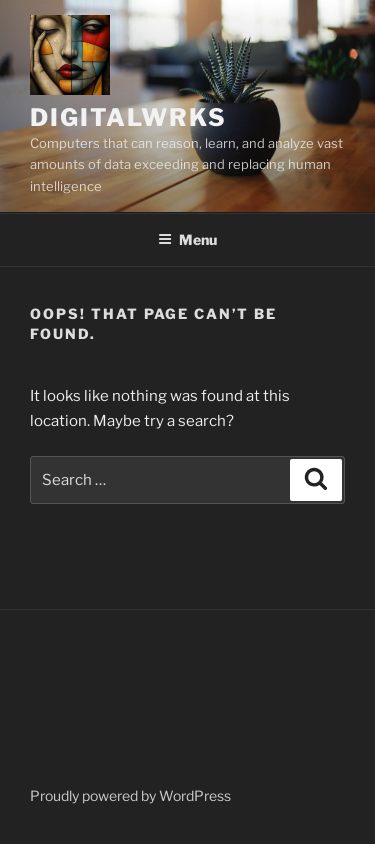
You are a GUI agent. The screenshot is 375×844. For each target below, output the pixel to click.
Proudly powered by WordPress (130, 795)
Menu (187, 239)
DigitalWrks (128, 117)
